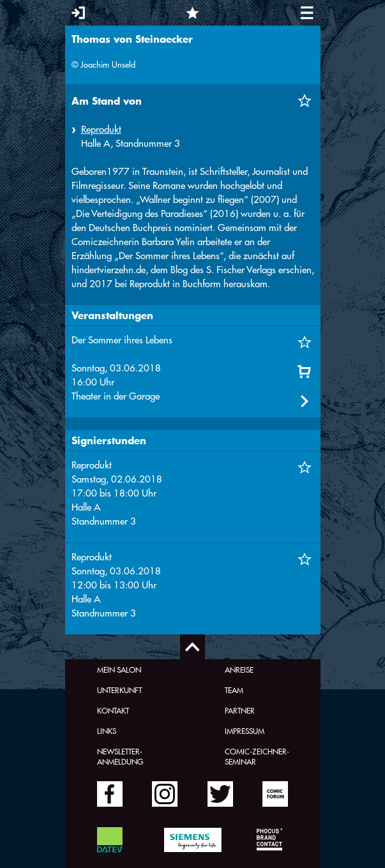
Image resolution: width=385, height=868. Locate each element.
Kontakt (113, 710)
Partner (240, 710)
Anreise (239, 670)
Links (107, 731)
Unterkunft (119, 690)
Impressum (245, 731)
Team (234, 690)
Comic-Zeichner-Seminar (257, 756)
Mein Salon (119, 670)
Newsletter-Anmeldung (120, 756)
